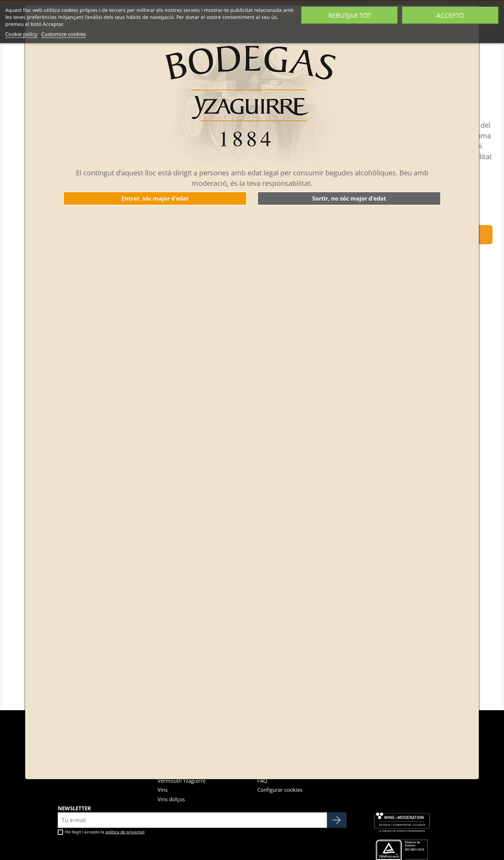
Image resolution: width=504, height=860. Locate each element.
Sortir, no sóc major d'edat (349, 198)
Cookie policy (21, 34)
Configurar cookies (280, 790)
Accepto (450, 15)
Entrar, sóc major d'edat (155, 198)
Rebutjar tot (350, 15)
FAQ (262, 781)
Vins (163, 790)
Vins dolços (171, 799)
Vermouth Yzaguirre (181, 781)
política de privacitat (125, 832)
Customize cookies (64, 34)
